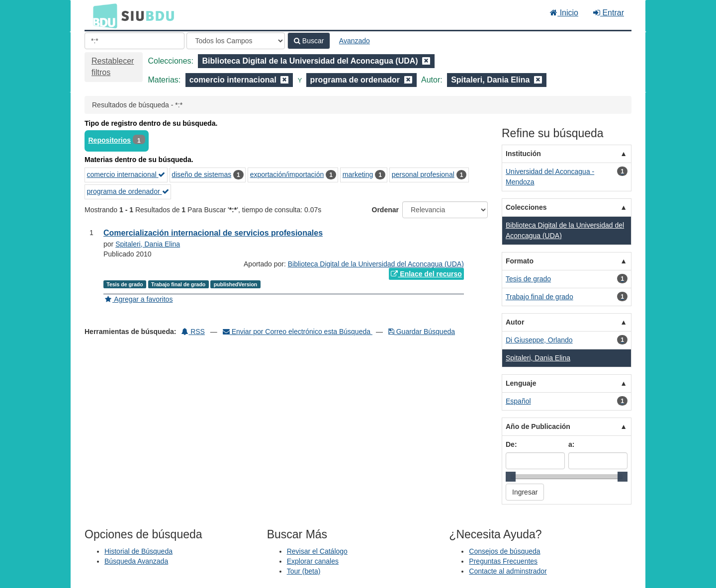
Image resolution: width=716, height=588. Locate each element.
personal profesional (423, 174)
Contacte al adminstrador (508, 571)
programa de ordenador (128, 191)
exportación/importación (287, 174)
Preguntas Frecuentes (503, 561)
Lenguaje (521, 383)
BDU (102, 15)
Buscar (309, 41)
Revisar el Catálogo (317, 551)
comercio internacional (126, 174)
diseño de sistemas (201, 174)
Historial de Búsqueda (138, 551)
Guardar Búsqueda (422, 332)
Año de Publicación (538, 426)
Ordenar (385, 210)
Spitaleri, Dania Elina (148, 244)
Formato (520, 261)
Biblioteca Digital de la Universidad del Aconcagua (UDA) (376, 264)
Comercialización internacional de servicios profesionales (213, 233)
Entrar (609, 13)
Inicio (564, 13)
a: (571, 444)
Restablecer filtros (113, 67)
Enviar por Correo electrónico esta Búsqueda (298, 332)
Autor (515, 322)
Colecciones (526, 207)
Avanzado (355, 41)
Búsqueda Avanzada (136, 561)
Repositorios (110, 140)
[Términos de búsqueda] (134, 41)
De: (511, 444)
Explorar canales (313, 561)
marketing (358, 174)
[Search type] (236, 41)
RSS (193, 332)
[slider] (511, 477)
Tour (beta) (304, 571)
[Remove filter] (426, 61)
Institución (523, 154)
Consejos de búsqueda (504, 551)
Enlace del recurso (426, 274)
